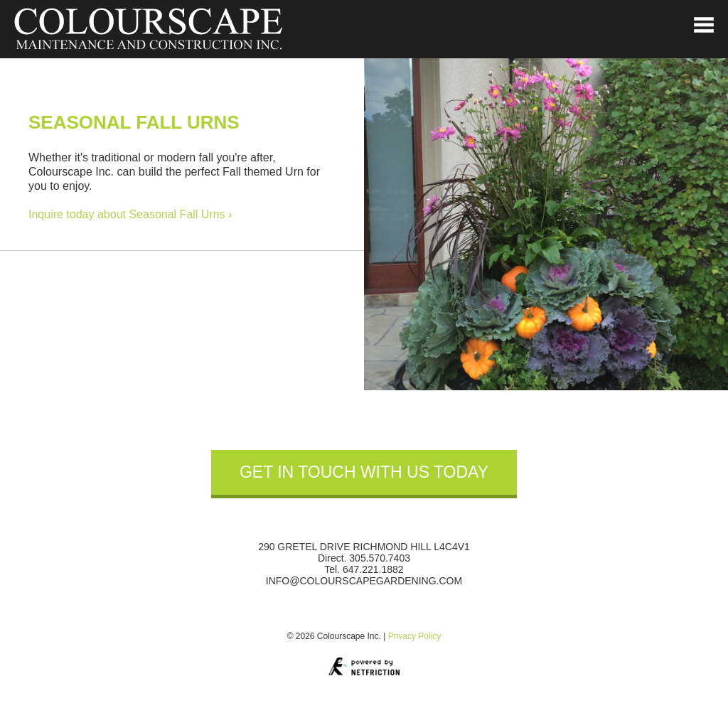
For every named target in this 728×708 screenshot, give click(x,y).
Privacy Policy (415, 636)
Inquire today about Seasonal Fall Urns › (130, 214)
